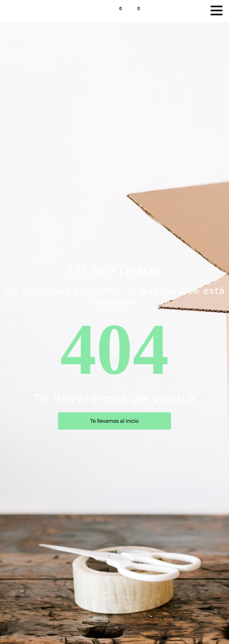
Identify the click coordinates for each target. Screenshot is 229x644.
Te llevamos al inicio (114, 421)
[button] (143, 10)
